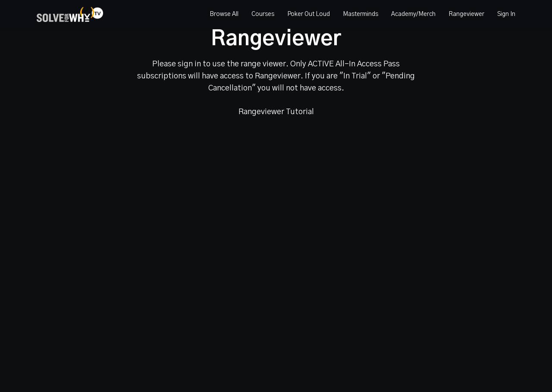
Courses (263, 14)
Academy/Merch (413, 14)
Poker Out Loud (309, 14)
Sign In (506, 14)
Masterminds (361, 14)
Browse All (224, 14)
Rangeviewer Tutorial (276, 112)
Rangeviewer (466, 14)
